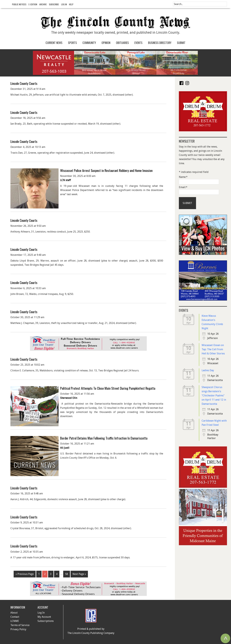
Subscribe (54, 4)
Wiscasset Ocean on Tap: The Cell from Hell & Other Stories (213, 349)
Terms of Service (20, 625)
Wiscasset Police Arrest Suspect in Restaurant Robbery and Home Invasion (106, 170)
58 (67, 574)
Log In (64, 4)
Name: (183, 177)
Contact (15, 617)
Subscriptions (46, 621)
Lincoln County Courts (24, 83)
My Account (44, 617)
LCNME (15, 621)
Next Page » (79, 574)
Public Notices (19, 4)
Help (71, 4)
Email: (183, 187)
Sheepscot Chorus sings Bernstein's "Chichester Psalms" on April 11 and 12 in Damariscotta (214, 396)
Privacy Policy (18, 629)
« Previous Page (25, 574)
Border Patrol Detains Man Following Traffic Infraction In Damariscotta (104, 438)
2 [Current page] (45, 574)
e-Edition (33, 4)
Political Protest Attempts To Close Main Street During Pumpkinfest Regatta (108, 388)
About (14, 613)
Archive (43, 4)
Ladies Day (208, 370)
